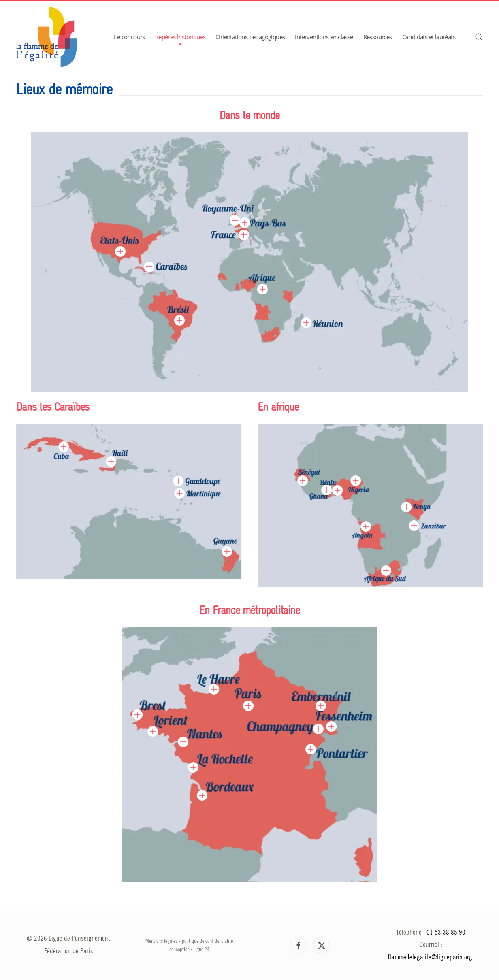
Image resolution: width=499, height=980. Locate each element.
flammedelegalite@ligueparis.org (430, 958)
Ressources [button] (378, 37)
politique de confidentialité (207, 941)
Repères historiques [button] (180, 37)
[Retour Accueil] (47, 37)
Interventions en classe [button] (324, 37)
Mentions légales (161, 941)
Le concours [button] (129, 37)
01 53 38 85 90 (446, 933)
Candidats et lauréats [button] (429, 37)
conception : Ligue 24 (189, 950)
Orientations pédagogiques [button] (250, 37)
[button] (479, 37)
